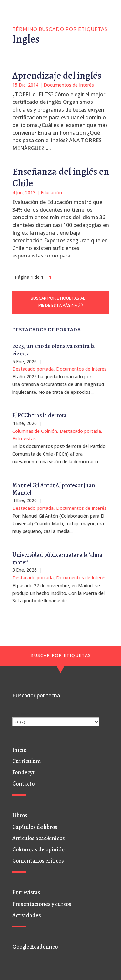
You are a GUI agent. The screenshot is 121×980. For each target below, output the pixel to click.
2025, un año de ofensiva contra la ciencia (54, 350)
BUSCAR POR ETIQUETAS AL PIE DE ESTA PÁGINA (58, 302)
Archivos (21, 713)
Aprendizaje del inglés (57, 75)
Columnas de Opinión (35, 431)
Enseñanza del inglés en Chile (61, 177)
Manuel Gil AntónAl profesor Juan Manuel (54, 489)
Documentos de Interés (69, 85)
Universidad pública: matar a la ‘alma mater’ (57, 558)
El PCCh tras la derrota (39, 415)
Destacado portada (33, 369)
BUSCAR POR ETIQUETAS (61, 655)
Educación (51, 193)
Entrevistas (24, 438)
